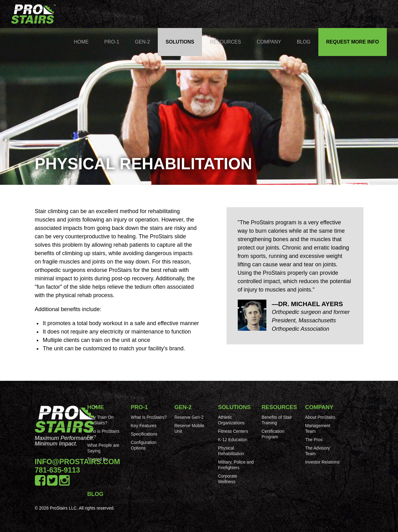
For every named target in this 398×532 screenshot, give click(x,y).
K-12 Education (233, 440)
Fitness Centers (233, 431)
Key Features (143, 426)
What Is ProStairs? (149, 417)
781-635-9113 (58, 470)
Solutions (180, 42)
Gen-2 (143, 42)
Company (269, 42)
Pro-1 (112, 42)
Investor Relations (322, 462)
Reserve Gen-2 (189, 417)
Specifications (144, 434)
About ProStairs (320, 417)
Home (81, 42)
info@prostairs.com (77, 462)
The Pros (314, 440)
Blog (304, 42)
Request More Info (353, 42)
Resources (226, 42)
